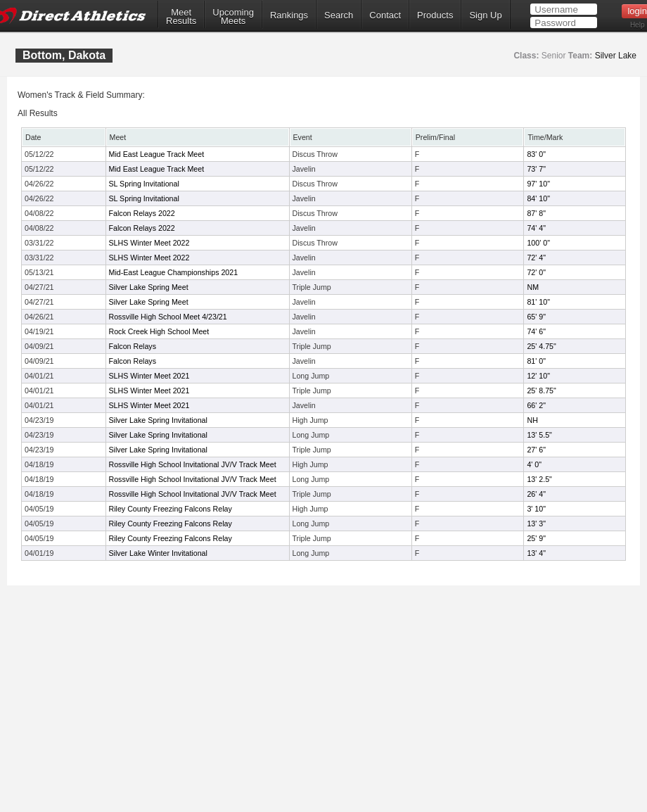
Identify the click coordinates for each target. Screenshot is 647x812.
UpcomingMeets (233, 17)
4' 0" (534, 464)
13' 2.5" (539, 479)
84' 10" (538, 198)
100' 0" (538, 243)
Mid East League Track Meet (157, 154)
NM (533, 287)
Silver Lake (616, 56)
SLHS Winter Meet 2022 (149, 243)
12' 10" (538, 376)
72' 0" (536, 272)
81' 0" (536, 361)
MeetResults (181, 17)
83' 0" (536, 154)
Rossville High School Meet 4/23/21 (168, 317)
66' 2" (536, 405)
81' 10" (538, 302)
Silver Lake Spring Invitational (158, 420)
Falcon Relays (133, 346)
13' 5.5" (539, 435)
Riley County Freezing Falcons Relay (171, 509)
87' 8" (536, 213)
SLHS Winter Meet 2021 (149, 376)
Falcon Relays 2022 (142, 213)
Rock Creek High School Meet (159, 331)
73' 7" (536, 169)
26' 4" (536, 494)
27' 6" (536, 450)
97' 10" (538, 184)
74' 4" (536, 228)
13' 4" (536, 553)
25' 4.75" (541, 346)
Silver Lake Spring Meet (149, 287)
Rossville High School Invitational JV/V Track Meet (193, 464)
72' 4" (536, 258)
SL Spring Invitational (144, 184)
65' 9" (536, 317)
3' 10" (536, 509)
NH (532, 420)
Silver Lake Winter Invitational (158, 553)
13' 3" (536, 524)
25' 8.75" (541, 391)
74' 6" (536, 331)
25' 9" (536, 538)
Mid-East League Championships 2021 (174, 272)
